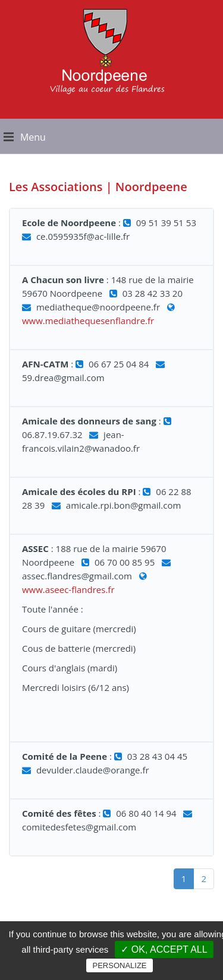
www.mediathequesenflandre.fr (88, 321)
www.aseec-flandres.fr (68, 589)
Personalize (119, 965)
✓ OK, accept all (164, 949)
